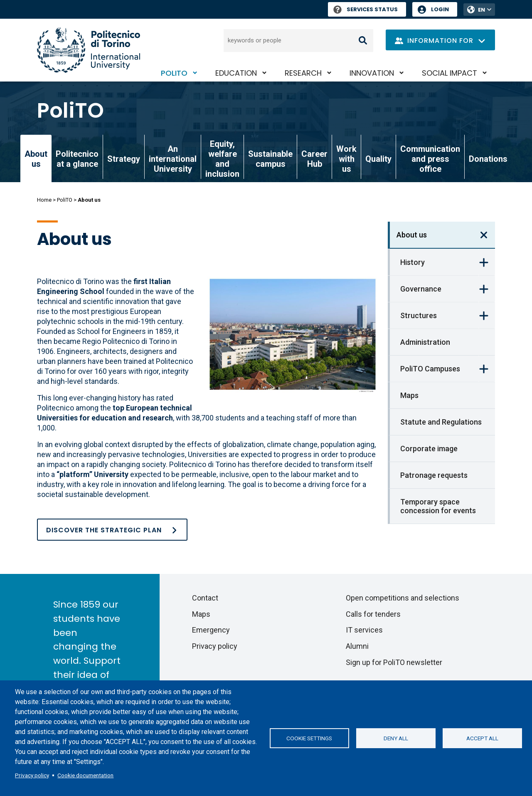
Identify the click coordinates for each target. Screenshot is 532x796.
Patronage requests (434, 475)
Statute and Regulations (441, 422)
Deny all (396, 738)
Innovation (372, 73)
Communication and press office (430, 159)
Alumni (357, 646)
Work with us (346, 159)
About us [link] (36, 159)
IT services (364, 630)
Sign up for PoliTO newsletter (394, 662)
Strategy (124, 159)
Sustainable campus (270, 159)
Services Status (366, 9)
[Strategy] (112, 530)
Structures (419, 315)
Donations (488, 159)
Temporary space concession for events (438, 506)
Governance (421, 289)
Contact (205, 598)
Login (440, 9)
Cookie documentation (85, 775)
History (413, 262)
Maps (409, 395)
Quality (378, 159)
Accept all (482, 738)
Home (44, 200)
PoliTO (174, 73)
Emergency (211, 630)
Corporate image (429, 449)
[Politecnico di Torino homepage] (89, 50)
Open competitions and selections (403, 598)
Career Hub (314, 159)
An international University (173, 159)
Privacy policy (32, 775)
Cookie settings (309, 738)
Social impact (449, 73)
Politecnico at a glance (77, 159)
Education (236, 73)
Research (303, 73)
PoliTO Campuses (430, 369)
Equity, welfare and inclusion (222, 159)
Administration (425, 342)
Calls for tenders (373, 614)
